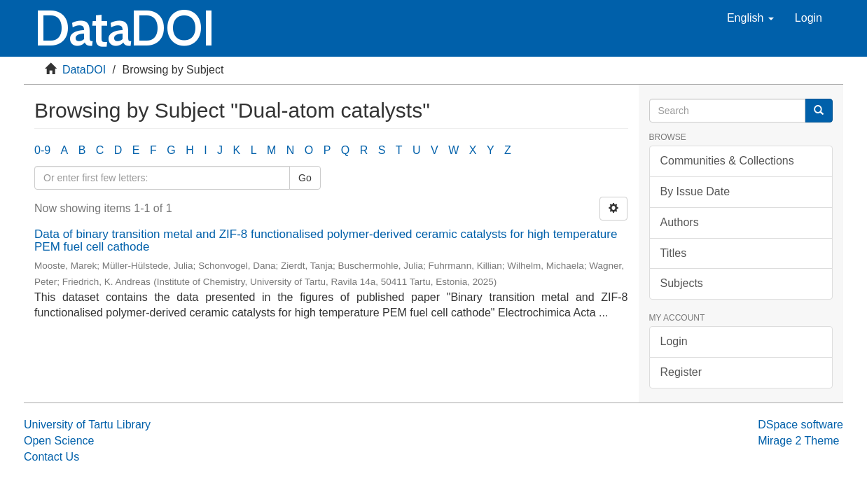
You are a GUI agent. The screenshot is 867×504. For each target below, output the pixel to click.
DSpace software (800, 425)
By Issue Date (695, 191)
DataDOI (84, 70)
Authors (680, 222)
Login (674, 341)
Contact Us (51, 457)
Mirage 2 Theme (798, 441)
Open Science (59, 441)
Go (305, 178)
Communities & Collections (727, 161)
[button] (750, 18)
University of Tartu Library (87, 425)
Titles (674, 253)
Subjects (682, 283)
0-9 (42, 150)
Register (681, 372)
